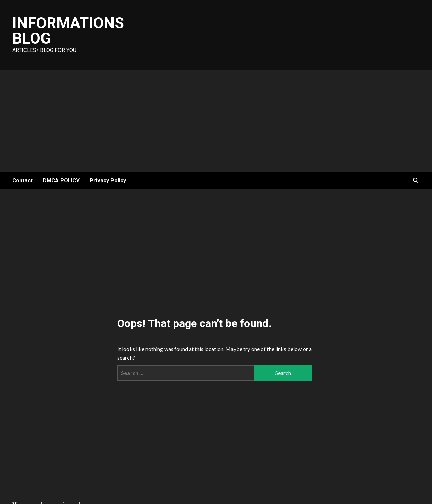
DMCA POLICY (61, 180)
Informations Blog (68, 31)
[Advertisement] (216, 121)
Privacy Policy (108, 180)
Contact (22, 180)
